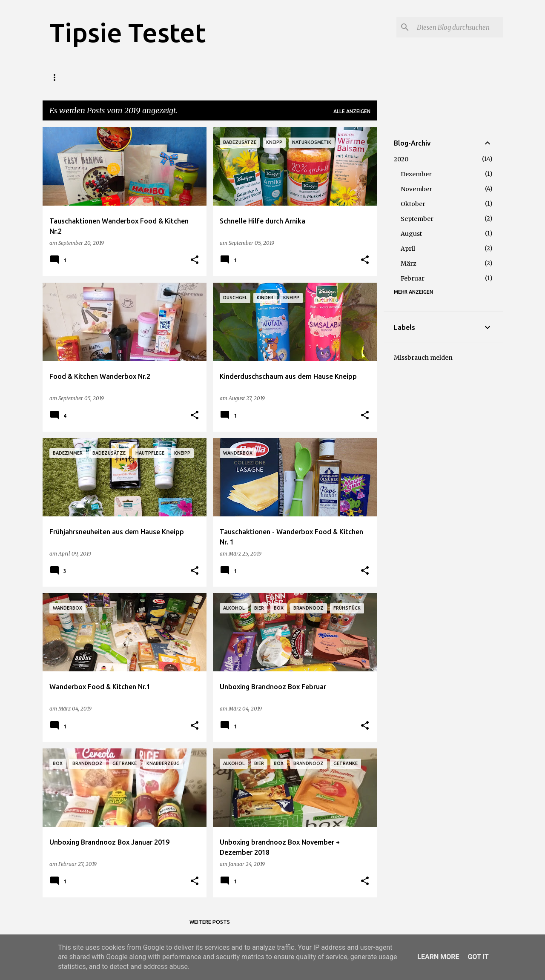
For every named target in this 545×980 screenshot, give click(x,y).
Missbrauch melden (423, 358)
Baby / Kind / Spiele (291, 77)
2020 (401, 159)
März (409, 264)
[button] (195, 260)
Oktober (413, 204)
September (417, 219)
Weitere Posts (210, 922)
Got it (478, 957)
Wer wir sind (119, 77)
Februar (413, 278)
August (411, 234)
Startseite (66, 77)
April (408, 249)
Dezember (416, 174)
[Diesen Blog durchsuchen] (458, 27)
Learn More (438, 957)
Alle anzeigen (352, 111)
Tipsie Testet (128, 32)
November (416, 189)
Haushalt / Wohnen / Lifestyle (201, 77)
